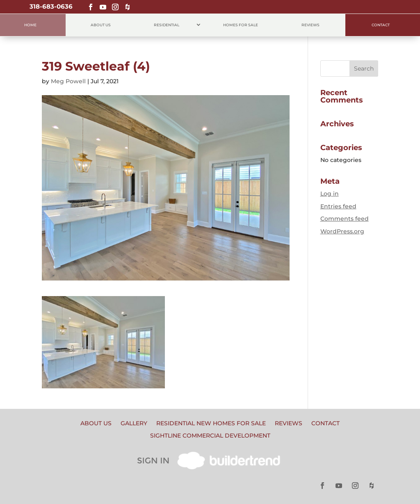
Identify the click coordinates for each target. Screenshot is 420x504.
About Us (101, 25)
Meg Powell (68, 81)
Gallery (134, 424)
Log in (330, 194)
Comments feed (345, 219)
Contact (381, 25)
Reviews (310, 25)
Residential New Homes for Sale (211, 424)
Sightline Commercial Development (210, 436)
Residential (167, 25)
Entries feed (338, 206)
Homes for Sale (241, 25)
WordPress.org (342, 231)
